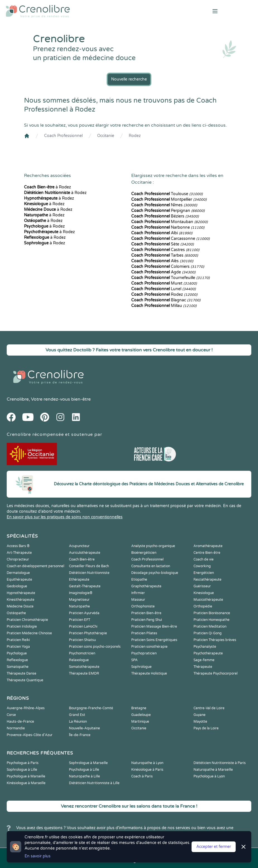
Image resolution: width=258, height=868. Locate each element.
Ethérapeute (79, 580)
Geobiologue (17, 586)
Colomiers (168, 267)
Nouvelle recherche (129, 79)
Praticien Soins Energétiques (154, 640)
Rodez (135, 136)
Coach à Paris (142, 776)
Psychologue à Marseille (26, 776)
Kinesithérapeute (21, 600)
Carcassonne (170, 239)
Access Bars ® (18, 546)
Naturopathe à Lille (84, 776)
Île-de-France (80, 735)
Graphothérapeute (146, 586)
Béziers (165, 216)
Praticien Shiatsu (82, 640)
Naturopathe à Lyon (147, 763)
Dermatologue (18, 573)
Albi (162, 233)
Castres (165, 250)
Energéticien (204, 573)
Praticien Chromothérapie (27, 620)
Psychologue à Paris (23, 763)
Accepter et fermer (214, 847)
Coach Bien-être (82, 559)
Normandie (16, 728)
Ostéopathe (16, 613)
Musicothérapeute (208, 600)
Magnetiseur (79, 600)
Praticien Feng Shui (147, 620)
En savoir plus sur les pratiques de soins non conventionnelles (65, 517)
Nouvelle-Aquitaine (84, 728)
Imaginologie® (81, 593)
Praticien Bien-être (146, 613)
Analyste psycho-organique (153, 546)
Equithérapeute (19, 580)
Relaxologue (79, 660)
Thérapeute (203, 667)
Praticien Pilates (144, 633)
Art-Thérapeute (19, 553)
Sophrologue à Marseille (88, 763)
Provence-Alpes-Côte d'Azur (30, 735)
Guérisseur (202, 586)
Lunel (163, 289)
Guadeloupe (141, 715)
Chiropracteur (18, 559)
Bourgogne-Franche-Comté (91, 708)
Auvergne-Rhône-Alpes (26, 708)
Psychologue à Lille (84, 770)
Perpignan (168, 211)
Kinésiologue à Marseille (26, 783)
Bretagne (139, 708)
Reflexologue (17, 660)
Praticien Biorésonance (212, 613)
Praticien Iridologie (22, 626)
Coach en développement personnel (35, 566)
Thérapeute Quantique (25, 680)
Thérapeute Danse (21, 673)
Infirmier (138, 593)
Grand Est (77, 715)
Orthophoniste (143, 606)
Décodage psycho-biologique (155, 573)
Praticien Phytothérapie (88, 633)
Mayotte (200, 722)
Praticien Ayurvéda (84, 613)
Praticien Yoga (18, 647)
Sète (163, 244)
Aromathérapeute (208, 546)
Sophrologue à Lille (22, 770)
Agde (163, 272)
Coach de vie (204, 559)
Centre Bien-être (207, 553)
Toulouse (167, 194)
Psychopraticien (144, 653)
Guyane (200, 715)
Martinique (140, 722)
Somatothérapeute (84, 667)
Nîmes (164, 205)
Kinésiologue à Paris (147, 770)
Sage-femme (204, 660)
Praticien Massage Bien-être (154, 626)
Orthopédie (203, 606)
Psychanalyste (205, 647)
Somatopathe (18, 667)
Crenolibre (18, 399)
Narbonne (168, 227)
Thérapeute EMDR (84, 673)
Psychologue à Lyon (209, 776)
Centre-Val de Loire (209, 708)
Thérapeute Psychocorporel (216, 673)
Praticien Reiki (18, 640)
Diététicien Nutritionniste (89, 573)
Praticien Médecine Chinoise (29, 633)
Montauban (169, 222)
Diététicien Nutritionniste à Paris (220, 763)
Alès (162, 261)
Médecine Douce (20, 606)
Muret (164, 283)
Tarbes (165, 255)
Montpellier (169, 199)
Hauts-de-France (20, 722)
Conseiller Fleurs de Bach (89, 566)
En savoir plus (38, 856)
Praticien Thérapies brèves (215, 640)
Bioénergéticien (144, 553)
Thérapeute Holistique (149, 673)
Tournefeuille (170, 278)
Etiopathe (139, 580)
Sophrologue (141, 667)
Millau (164, 306)
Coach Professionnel (63, 136)
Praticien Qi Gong (208, 633)
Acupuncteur (79, 546)
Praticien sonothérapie (149, 647)
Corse (11, 715)
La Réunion (78, 722)
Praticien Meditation (210, 626)
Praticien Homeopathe (212, 620)
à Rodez (47, 187)
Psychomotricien (82, 653)
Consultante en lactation (151, 566)
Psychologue (17, 653)
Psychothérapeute (208, 653)
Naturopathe (79, 606)
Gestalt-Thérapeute (85, 586)
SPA (134, 660)
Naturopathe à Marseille (213, 770)
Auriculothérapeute (85, 553)
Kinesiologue (204, 593)
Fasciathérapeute (207, 580)
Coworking (202, 566)
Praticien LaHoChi (83, 626)
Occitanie (106, 136)
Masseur (138, 600)
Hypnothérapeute (21, 593)
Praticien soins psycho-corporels (95, 647)
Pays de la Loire (206, 728)
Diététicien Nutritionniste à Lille (94, 783)
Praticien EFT (80, 620)
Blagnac (166, 300)
